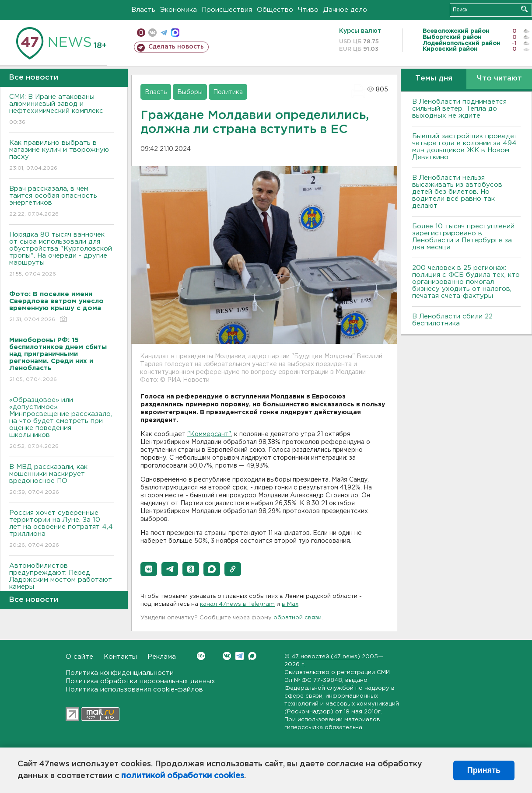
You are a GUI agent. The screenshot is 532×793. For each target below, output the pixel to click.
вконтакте (152, 33)
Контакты (120, 657)
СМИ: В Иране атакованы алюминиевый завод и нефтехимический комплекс (61, 110)
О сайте (79, 657)
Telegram (240, 656)
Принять (484, 770)
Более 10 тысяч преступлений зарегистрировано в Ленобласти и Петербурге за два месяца (463, 237)
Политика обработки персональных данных (140, 681)
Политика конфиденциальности (120, 673)
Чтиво (308, 10)
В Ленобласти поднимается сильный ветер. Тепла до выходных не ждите (459, 109)
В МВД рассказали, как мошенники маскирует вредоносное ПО (61, 480)
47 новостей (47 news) (326, 657)
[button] (149, 569)
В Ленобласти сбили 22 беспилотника (452, 320)
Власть (143, 10)
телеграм (164, 33)
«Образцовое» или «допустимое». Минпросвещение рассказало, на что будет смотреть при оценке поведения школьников (61, 424)
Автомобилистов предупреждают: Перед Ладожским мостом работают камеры (61, 582)
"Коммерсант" (209, 434)
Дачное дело (345, 10)
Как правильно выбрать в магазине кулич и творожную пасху (61, 156)
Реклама (162, 657)
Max (252, 656)
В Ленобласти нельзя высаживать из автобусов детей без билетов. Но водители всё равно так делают (457, 192)
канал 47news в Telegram (237, 604)
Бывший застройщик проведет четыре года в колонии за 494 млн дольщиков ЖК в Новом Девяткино (465, 147)
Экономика (178, 10)
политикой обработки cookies (183, 776)
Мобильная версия (141, 33)
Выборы (190, 92)
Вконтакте (201, 656)
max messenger (175, 33)
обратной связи (297, 618)
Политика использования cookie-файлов (134, 690)
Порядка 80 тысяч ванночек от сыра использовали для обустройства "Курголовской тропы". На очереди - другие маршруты (61, 255)
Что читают (499, 79)
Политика (228, 92)
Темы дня (434, 79)
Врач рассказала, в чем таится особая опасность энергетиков (61, 202)
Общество (275, 10)
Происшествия (227, 10)
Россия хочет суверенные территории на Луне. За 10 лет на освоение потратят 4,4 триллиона (61, 529)
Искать (524, 9)
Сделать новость (176, 47)
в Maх (290, 604)
